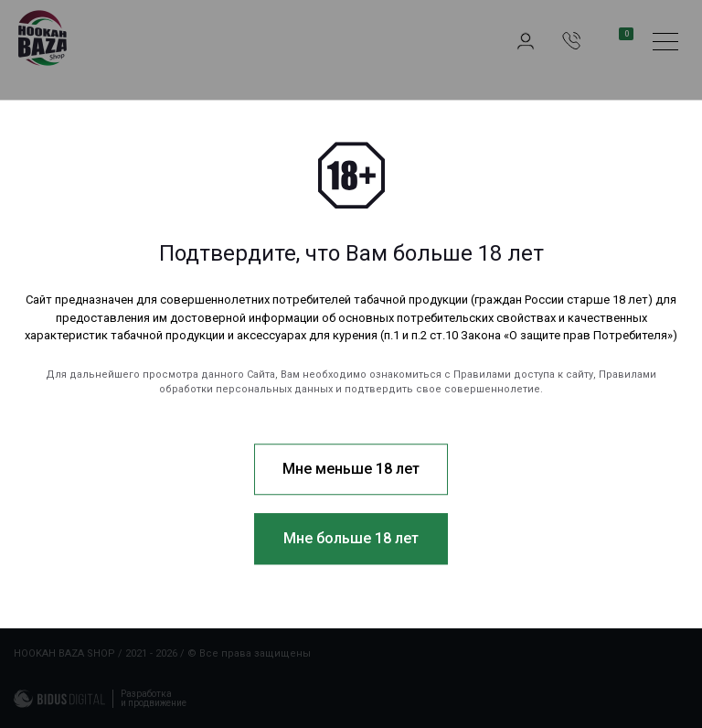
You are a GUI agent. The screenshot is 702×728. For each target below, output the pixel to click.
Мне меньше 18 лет (351, 469)
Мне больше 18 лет (351, 538)
